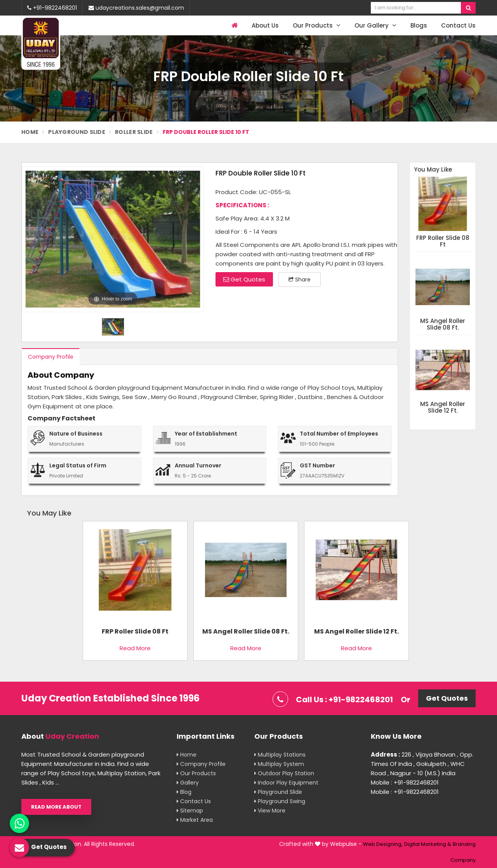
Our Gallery (375, 25)
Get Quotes (244, 279)
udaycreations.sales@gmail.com (136, 8)
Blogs (419, 25)
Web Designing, (383, 844)
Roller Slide (134, 132)
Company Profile (51, 357)
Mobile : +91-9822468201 (405, 782)
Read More (135, 648)
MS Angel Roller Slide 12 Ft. (443, 407)
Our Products (317, 25)
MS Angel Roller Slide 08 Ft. (443, 324)
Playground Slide (77, 132)
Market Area (195, 820)
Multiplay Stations (280, 755)
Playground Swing (280, 801)
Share (300, 279)
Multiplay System (279, 764)
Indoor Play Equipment (286, 783)
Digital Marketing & (428, 844)
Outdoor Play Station (284, 773)
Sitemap (190, 811)
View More (270, 811)
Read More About (56, 807)
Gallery (188, 783)
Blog (184, 792)
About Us (265, 25)
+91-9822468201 (52, 8)
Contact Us (458, 25)
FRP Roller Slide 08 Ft (443, 241)
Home (30, 132)
